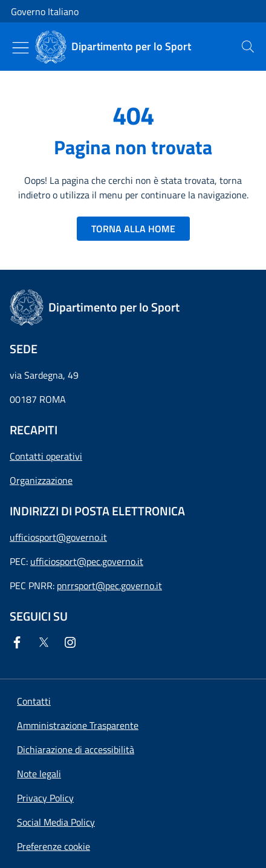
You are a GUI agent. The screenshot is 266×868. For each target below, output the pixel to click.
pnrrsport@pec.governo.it (109, 586)
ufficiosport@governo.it (58, 537)
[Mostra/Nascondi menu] (21, 48)
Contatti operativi (46, 456)
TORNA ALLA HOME (133, 229)
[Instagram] (73, 642)
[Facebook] (19, 642)
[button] (54, 846)
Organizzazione (41, 480)
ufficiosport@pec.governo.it (87, 561)
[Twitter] (46, 642)
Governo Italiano (45, 11)
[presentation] (248, 47)
